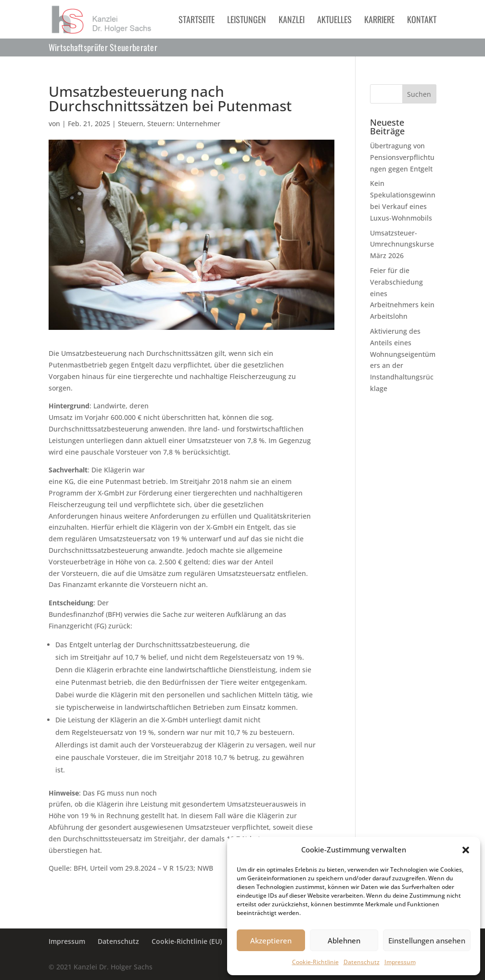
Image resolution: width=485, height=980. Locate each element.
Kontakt (422, 21)
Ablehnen (344, 941)
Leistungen (247, 21)
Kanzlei (292, 21)
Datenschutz (362, 962)
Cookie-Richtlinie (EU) (187, 941)
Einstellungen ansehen (427, 941)
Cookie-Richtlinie (315, 962)
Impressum (400, 962)
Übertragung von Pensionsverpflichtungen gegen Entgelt (402, 157)
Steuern (131, 124)
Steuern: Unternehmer (184, 124)
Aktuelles (334, 21)
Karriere (379, 21)
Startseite (197, 21)
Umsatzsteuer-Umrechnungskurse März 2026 (402, 244)
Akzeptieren (271, 941)
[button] (466, 850)
